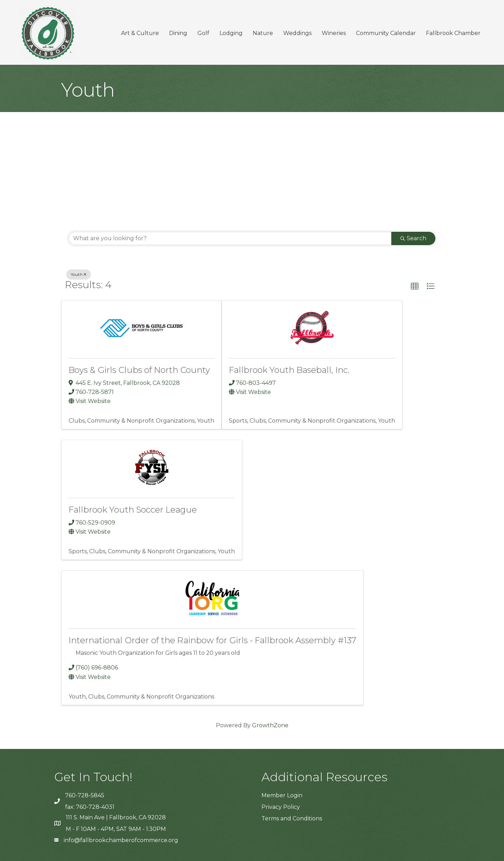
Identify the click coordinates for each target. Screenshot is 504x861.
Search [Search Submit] (413, 238)
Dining (178, 33)
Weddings (297, 33)
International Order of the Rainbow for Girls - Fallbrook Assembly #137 (212, 640)
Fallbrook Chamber (453, 33)
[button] (415, 286)
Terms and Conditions (292, 818)
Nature (263, 33)
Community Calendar (386, 33)
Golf (203, 33)
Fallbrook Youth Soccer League (133, 510)
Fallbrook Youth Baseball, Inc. (289, 370)
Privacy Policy (281, 807)
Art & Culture (140, 33)
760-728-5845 (85, 795)
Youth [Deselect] (79, 274)
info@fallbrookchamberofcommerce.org (121, 840)
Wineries (334, 33)
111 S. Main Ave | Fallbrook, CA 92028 (116, 817)
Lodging (231, 33)
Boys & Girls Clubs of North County (139, 370)
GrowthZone (270, 725)
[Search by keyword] (230, 238)
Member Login (282, 795)
